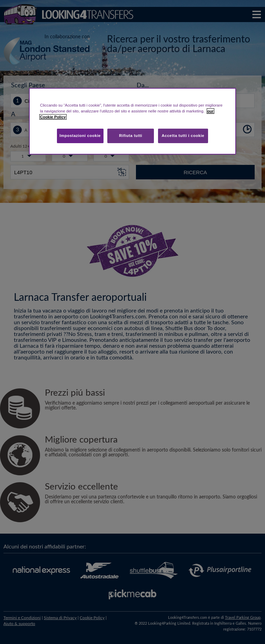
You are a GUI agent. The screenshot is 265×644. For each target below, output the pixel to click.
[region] (132, 121)
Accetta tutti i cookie (183, 136)
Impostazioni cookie (80, 136)
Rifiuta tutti (131, 136)
